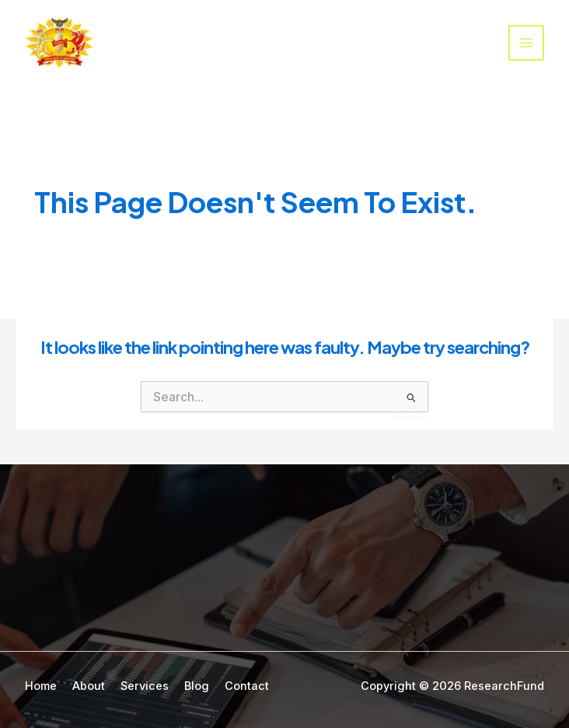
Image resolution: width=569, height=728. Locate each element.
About (89, 686)
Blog (197, 686)
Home (41, 686)
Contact (247, 686)
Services (145, 686)
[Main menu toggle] (526, 43)
